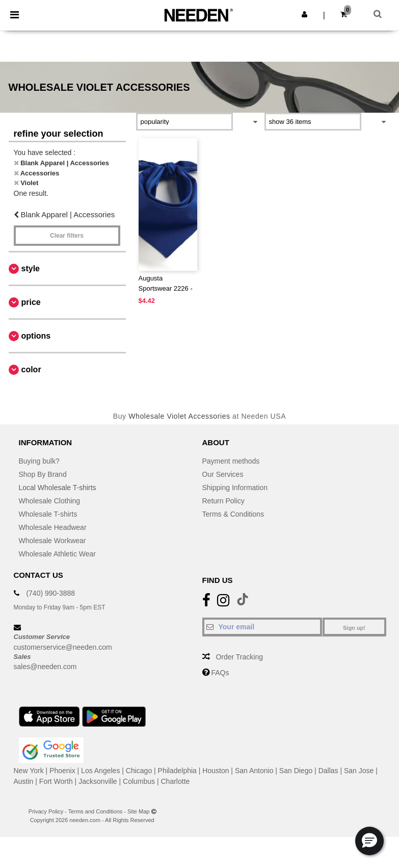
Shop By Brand (43, 474)
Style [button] (31, 269)
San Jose (359, 771)
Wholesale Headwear (53, 527)
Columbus (139, 781)
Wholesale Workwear (52, 541)
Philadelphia (177, 771)
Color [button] (31, 369)
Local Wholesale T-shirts (58, 488)
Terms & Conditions (233, 514)
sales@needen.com (45, 667)
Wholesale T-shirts (48, 514)
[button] (304, 14)
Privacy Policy (46, 811)
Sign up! (354, 628)
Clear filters (67, 236)
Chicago (139, 771)
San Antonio (254, 771)
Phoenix (62, 771)
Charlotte (176, 781)
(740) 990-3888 (50, 593)
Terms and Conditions (95, 811)
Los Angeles (100, 771)
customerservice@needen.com (63, 647)
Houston (216, 771)
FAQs (220, 673)
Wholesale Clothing (50, 501)
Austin (24, 781)
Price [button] (31, 302)
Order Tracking (239, 657)
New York (29, 771)
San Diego (296, 771)
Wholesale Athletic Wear (57, 554)
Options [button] (36, 336)
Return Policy (223, 501)
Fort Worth (56, 781)
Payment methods (231, 461)
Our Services (223, 474)
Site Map (138, 811)
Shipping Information (235, 488)
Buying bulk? (39, 461)
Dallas (328, 771)
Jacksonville (98, 781)
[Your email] (262, 627)
